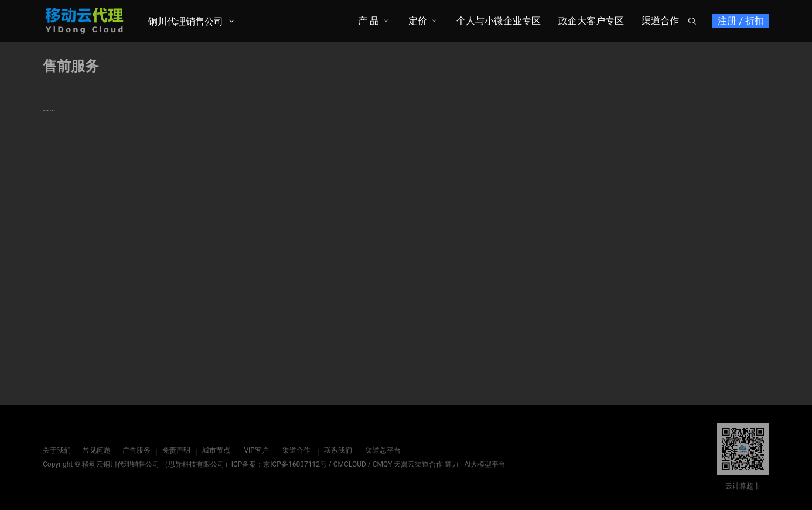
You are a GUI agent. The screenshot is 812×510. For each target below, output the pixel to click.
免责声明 (176, 450)
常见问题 (97, 450)
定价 (418, 21)
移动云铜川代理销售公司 (121, 464)
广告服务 (137, 450)
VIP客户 (256, 450)
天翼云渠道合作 (418, 464)
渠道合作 (660, 21)
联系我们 (337, 450)
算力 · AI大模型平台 (475, 464)
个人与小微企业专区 (499, 21)
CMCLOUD (350, 464)
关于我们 (57, 450)
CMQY (383, 464)
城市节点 (216, 450)
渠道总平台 (383, 450)
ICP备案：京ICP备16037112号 (279, 464)
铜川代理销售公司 (186, 21)
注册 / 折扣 (741, 21)
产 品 (369, 21)
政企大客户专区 (591, 21)
